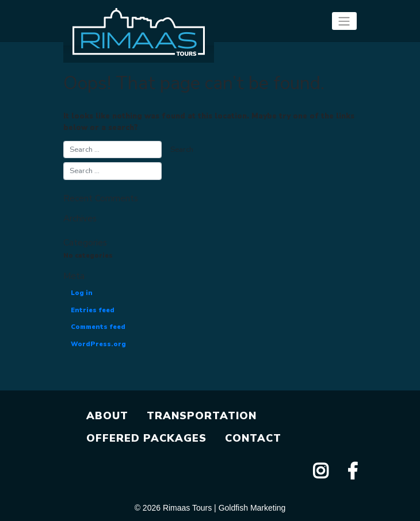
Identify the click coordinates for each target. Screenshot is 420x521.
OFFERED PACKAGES (146, 438)
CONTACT (253, 438)
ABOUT (107, 416)
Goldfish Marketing (252, 508)
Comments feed (98, 327)
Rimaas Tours (187, 508)
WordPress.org (98, 344)
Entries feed (93, 310)
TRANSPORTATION (202, 416)
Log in (82, 293)
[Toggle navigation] (344, 21)
